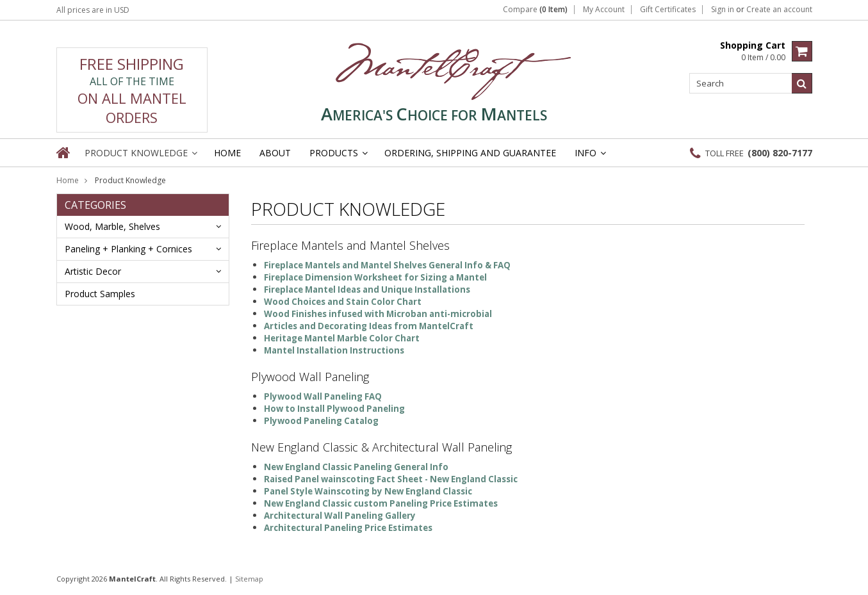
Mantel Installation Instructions (334, 350)
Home (68, 180)
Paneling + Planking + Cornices (128, 249)
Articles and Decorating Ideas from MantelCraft (369, 326)
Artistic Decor (93, 271)
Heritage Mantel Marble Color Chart (342, 338)
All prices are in (93, 10)
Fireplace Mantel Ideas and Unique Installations (367, 289)
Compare (535, 10)
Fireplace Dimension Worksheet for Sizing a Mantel (375, 277)
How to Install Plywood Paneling (334, 409)
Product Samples (100, 294)
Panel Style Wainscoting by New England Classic (368, 491)
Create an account (779, 10)
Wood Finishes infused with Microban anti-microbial (378, 314)
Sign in (723, 10)
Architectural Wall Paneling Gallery (340, 516)
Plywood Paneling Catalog (321, 421)
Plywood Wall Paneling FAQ (323, 396)
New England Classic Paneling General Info (356, 467)
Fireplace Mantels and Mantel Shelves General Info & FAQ (387, 265)
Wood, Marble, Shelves (112, 226)
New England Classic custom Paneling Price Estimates (381, 503)
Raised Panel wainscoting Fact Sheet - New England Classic (391, 479)
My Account (604, 10)
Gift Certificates (668, 10)
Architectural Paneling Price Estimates (348, 528)
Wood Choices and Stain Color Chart (343, 302)
